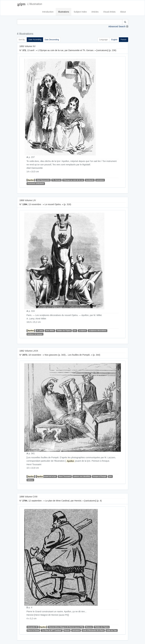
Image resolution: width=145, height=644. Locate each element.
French (123, 40)
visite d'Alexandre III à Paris (93, 630)
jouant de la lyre (46, 476)
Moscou (89, 627)
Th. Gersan (56, 180)
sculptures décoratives (97, 331)
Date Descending (52, 40)
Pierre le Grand (33, 630)
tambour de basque (35, 334)
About (123, 12)
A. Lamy (40, 331)
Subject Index (80, 12)
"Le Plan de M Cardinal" (52, 630)
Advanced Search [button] (117, 26)
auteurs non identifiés (82, 476)
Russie (67, 630)
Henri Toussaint (65, 476)
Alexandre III (32, 627)
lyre (75, 331)
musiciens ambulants (36, 183)
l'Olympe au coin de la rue (73, 180)
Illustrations (64, 12)
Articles (95, 12)
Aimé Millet (50, 331)
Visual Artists (109, 12)
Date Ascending (35, 40)
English (114, 40)
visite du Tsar (112, 630)
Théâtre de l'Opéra (64, 331)
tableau (30, 480)
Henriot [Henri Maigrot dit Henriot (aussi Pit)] (66, 627)
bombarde (90, 180)
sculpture (82, 331)
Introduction (48, 12)
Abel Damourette (43, 180)
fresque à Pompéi (100, 476)
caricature (100, 180)
